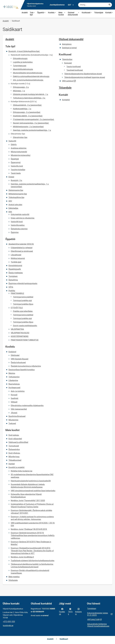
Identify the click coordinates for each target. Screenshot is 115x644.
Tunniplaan (13, 276)
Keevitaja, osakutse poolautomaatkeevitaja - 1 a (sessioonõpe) (30, 185)
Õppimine (15, 232)
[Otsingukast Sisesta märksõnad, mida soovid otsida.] (95, 5)
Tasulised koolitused (75, 70)
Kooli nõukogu (14, 453)
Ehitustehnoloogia (20, 59)
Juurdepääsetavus (57, 5)
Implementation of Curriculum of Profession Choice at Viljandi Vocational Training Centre (32, 505)
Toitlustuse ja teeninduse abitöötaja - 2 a (29, 98)
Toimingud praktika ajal (22, 301)
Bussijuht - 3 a (16, 180)
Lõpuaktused (16, 255)
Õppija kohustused (18, 363)
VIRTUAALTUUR (93, 620)
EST (71, 5)
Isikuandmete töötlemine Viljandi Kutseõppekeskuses (98, 625)
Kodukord (12, 352)
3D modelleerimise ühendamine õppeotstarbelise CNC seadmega (32, 476)
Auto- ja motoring (18, 391)
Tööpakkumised (15, 460)
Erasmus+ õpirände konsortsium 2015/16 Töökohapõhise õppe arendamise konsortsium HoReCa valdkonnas (33, 535)
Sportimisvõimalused (17, 416)
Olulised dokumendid (74, 14)
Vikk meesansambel (19, 409)
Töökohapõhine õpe (16, 197)
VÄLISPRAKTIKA (17, 329)
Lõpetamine (13, 380)
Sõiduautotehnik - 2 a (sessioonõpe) (27, 105)
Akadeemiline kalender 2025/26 (21, 244)
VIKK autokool (68, 81)
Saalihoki (14, 398)
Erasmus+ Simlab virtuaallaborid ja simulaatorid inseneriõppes (30, 572)
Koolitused (87, 14)
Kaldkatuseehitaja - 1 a (22, 109)
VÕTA (11, 287)
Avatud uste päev (15, 205)
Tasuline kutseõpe (18, 170)
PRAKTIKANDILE (17, 293)
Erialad (11, 177)
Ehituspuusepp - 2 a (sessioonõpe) (27, 112)
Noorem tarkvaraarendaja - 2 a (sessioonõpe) (31, 123)
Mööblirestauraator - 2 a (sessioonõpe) (28, 127)
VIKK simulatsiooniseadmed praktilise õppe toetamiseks (33, 491)
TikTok (70, 611)
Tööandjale (99, 13)
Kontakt (109, 14)
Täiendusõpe (67, 59)
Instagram (78, 611)
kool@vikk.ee (8, 626)
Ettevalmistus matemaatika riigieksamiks (27, 406)
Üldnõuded (15, 355)
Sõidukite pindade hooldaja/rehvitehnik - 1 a (30, 94)
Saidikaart (64, 639)
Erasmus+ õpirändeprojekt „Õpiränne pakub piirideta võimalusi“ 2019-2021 (31, 512)
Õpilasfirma (13, 280)
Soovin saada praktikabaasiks (25, 326)
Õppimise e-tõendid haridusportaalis (23, 284)
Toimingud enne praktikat (23, 297)
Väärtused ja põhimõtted (18, 442)
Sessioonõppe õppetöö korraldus (22, 370)
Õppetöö (42, 14)
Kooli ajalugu (14, 435)
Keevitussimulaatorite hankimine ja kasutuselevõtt (31, 481)
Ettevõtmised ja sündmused (22, 251)
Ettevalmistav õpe (20, 137)
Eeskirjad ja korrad (69, 48)
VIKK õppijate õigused (19, 359)
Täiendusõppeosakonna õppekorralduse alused (83, 74)
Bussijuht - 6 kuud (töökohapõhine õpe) (24, 51)
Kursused (68, 63)
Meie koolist (62, 14)
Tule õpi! (32, 14)
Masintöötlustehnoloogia (23, 69)
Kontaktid (66, 100)
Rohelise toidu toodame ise (22, 471)
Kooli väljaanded (15, 439)
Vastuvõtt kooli (17, 222)
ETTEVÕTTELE (17, 308)
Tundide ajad (16, 262)
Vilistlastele (13, 580)
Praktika (12, 291)
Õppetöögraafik (15, 269)
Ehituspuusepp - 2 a (21, 87)
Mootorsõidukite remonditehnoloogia (28, 73)
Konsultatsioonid (15, 266)
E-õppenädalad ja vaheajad (22, 248)
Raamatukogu (14, 384)
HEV (10, 201)
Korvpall (14, 395)
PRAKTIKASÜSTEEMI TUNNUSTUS (25, 340)
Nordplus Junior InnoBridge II (22, 557)
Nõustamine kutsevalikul (21, 155)
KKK (10, 212)
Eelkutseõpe (13, 208)
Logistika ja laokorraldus (23, 62)
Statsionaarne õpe (16, 190)
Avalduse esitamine (19, 148)
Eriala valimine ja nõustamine (23, 218)
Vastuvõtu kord (17, 166)
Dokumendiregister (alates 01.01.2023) (98, 614)
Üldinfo (14, 145)
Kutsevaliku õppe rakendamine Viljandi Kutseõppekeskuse (26, 496)
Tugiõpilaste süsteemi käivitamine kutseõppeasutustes (33, 561)
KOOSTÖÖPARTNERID (20, 336)
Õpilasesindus (14, 449)
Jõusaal (14, 413)
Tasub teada (16, 173)
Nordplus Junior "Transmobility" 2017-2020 (28, 501)
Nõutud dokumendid (19, 152)
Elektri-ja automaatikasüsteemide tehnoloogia (31, 76)
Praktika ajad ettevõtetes (23, 311)
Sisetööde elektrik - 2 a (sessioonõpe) (28, 116)
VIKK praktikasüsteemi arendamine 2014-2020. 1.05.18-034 (33, 524)
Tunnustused (14, 446)
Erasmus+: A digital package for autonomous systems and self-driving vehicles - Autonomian (32, 518)
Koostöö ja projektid (16, 467)
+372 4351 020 (9, 622)
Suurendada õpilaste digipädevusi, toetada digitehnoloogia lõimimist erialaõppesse (28, 486)
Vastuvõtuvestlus (18, 225)
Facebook (62, 611)
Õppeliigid (15, 159)
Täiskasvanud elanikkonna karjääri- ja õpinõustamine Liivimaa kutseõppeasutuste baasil (32, 566)
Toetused (12, 423)
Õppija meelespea (16, 273)
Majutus (12, 373)
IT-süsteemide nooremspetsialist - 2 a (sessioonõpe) (34, 119)
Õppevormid (16, 163)
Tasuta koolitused (74, 67)
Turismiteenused (20, 66)
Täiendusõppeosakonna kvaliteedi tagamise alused (85, 77)
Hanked (12, 464)
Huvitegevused (14, 388)
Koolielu (52, 14)
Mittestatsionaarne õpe (18, 194)
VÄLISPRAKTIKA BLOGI (20, 333)
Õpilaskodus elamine (19, 229)
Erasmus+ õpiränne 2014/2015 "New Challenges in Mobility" (31, 543)
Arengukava (67, 44)
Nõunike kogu (14, 457)
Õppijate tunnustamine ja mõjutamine (26, 366)
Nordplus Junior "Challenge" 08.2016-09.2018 (29, 529)
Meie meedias (14, 577)
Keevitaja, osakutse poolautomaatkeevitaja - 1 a (32, 130)
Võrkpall (14, 402)
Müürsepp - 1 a (19, 91)
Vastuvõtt (12, 141)
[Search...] (110, 5)
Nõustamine (13, 420)
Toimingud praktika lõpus (23, 304)
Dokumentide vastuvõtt (20, 214)
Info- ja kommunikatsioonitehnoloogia (28, 80)
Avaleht (25, 13)
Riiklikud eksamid (18, 258)
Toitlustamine (14, 377)
